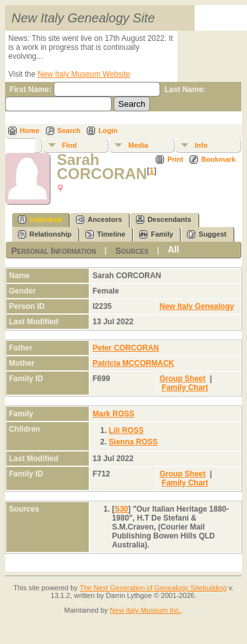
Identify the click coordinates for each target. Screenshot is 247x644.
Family (156, 234)
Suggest (206, 234)
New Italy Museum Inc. (145, 610)
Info (201, 145)
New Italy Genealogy (197, 306)
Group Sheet (183, 379)
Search (69, 130)
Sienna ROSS (133, 442)
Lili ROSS (126, 430)
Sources (131, 250)
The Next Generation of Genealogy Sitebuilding (153, 588)
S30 (121, 509)
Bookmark (218, 159)
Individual (40, 220)
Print (175, 159)
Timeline (105, 234)
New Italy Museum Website (84, 74)
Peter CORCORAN (126, 348)
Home (30, 130)
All (174, 249)
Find (69, 145)
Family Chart (185, 388)
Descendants (163, 220)
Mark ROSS (113, 414)
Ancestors (99, 220)
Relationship (45, 234)
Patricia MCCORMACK (133, 363)
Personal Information (53, 250)
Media (138, 145)
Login (108, 130)
